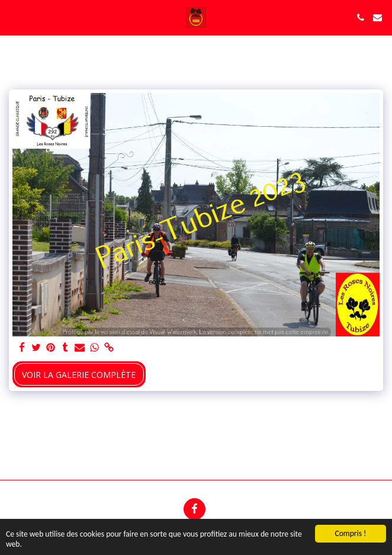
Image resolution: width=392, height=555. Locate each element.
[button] (13, 17)
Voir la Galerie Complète (79, 375)
